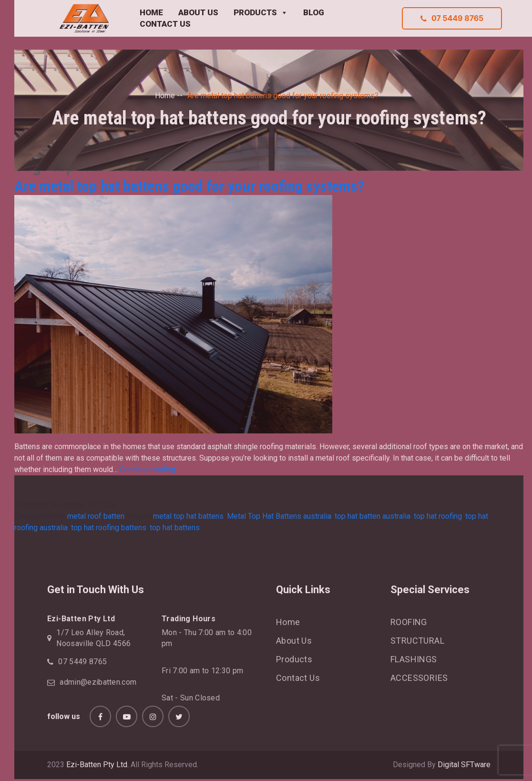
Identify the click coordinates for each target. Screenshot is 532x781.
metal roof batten (96, 516)
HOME (151, 13)
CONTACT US (165, 24)
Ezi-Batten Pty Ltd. (97, 765)
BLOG (314, 13)
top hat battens (175, 528)
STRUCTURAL (417, 641)
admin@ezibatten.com (98, 682)
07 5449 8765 (452, 18)
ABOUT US (198, 13)
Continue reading (148, 469)
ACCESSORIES (419, 678)
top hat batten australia (373, 516)
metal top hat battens (188, 516)
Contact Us (298, 678)
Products (294, 659)
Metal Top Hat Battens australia (279, 516)
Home (165, 96)
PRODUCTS (261, 13)
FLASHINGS (414, 659)
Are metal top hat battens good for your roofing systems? (189, 186)
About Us (294, 641)
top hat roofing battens (109, 528)
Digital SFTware (464, 765)
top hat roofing (438, 516)
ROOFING (409, 622)
